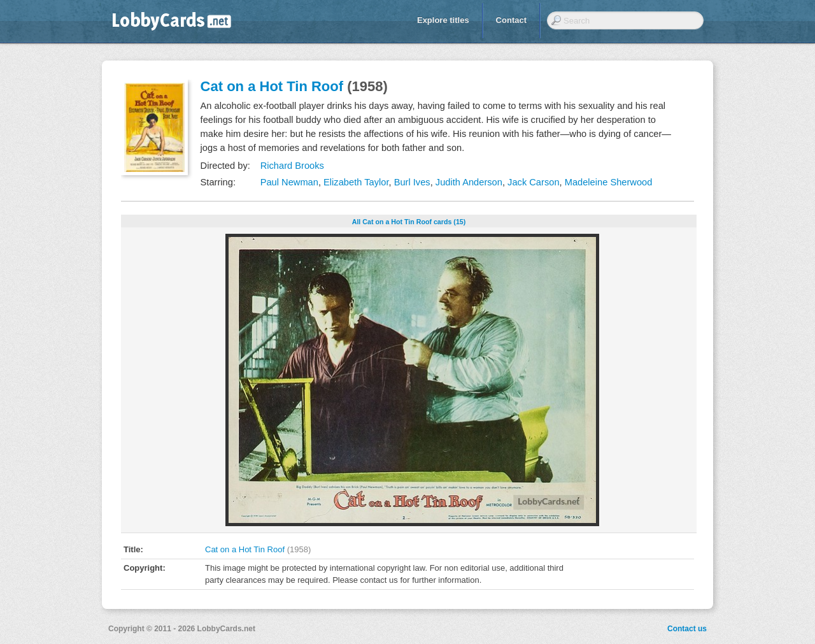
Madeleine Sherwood (609, 182)
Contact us (687, 629)
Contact (511, 20)
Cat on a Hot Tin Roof (272, 86)
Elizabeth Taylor (356, 182)
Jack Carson (533, 182)
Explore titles (443, 20)
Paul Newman (289, 182)
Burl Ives (412, 182)
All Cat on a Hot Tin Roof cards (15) (409, 222)
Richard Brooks (292, 166)
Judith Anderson (469, 182)
